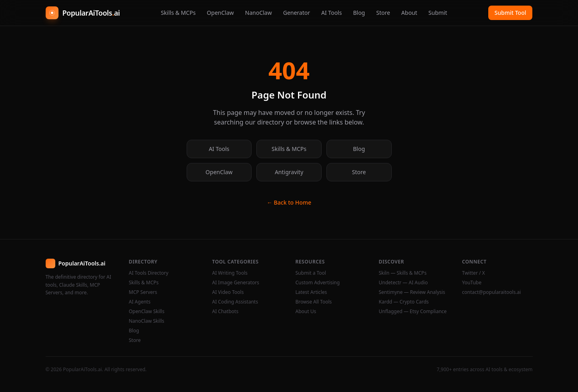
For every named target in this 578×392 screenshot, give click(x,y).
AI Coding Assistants (235, 302)
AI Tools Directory (149, 273)
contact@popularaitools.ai (492, 292)
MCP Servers (143, 292)
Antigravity (289, 172)
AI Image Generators (236, 283)
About (409, 13)
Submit (438, 13)
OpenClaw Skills (147, 312)
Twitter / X (474, 273)
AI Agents (140, 302)
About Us (306, 312)
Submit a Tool (311, 273)
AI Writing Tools (230, 273)
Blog (359, 13)
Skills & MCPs (178, 13)
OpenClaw (220, 13)
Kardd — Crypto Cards (404, 302)
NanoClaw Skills (147, 321)
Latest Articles (311, 292)
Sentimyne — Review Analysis (412, 292)
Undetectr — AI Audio (403, 283)
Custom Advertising (318, 283)
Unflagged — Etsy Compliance (413, 312)
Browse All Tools (314, 302)
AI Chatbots (226, 312)
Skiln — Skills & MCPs (403, 273)
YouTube (472, 283)
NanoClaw (259, 13)
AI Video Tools (228, 292)
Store (383, 13)
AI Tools (331, 13)
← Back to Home (289, 202)
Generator (297, 13)
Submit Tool (511, 13)
